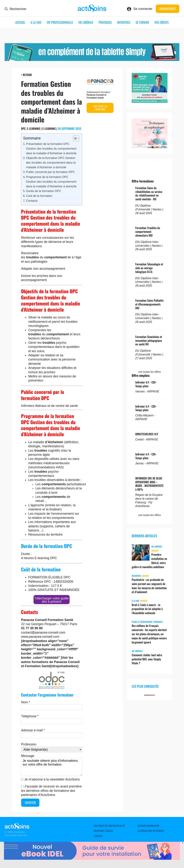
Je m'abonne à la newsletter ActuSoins (52, 779)
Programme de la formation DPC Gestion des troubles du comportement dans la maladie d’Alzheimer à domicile (51, 182)
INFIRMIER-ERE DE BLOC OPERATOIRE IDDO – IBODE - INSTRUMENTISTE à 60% (149, 484)
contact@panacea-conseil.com (43, 632)
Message (28, 756)
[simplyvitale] (92, 60)
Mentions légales (103, 831)
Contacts (32, 201)
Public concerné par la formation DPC (50, 172)
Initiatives (124, 22)
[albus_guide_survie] (92, 859)
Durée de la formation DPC (44, 191)
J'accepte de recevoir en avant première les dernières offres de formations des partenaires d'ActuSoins (51, 791)
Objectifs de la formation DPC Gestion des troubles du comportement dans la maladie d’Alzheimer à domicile (51, 163)
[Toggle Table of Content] (74, 138)
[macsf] (150, 102)
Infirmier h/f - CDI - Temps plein (146, 384)
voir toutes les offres (150, 372)
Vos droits (162, 22)
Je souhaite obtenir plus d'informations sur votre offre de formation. (51, 767)
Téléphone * (30, 716)
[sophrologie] (150, 147)
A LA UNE (36, 22)
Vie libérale (86, 22)
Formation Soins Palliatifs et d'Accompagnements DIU (149, 304)
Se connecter (143, 9)
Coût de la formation (39, 196)
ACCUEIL (20, 22)
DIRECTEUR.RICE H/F (147, 434)
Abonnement (168, 9)
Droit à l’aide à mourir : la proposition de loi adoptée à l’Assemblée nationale (147, 609)
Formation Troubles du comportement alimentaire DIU (148, 232)
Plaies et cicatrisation (142, 622)
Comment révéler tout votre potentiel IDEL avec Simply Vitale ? (147, 659)
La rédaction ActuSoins (151, 831)
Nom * (26, 702)
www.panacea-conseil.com (40, 637)
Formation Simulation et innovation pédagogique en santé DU (149, 341)
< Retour (26, 75)
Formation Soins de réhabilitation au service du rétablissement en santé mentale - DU (149, 193)
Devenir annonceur (149, 826)
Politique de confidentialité (109, 826)
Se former (142, 22)
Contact (98, 836)
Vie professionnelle (60, 22)
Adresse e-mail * (33, 730)
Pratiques (105, 22)
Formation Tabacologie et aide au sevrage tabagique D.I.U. (149, 268)
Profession (29, 744)
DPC (54, 558)
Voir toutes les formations (100, 108)
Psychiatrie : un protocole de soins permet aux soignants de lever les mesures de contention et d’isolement (149, 586)
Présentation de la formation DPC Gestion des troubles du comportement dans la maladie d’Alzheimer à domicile (51, 149)
